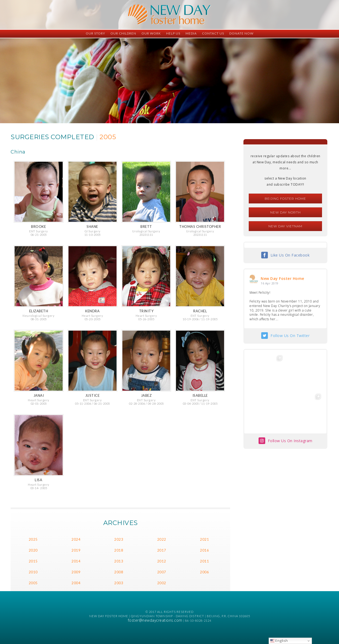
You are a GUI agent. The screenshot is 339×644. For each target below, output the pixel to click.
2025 (33, 539)
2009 (76, 572)
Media (191, 33)
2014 (76, 561)
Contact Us (213, 33)
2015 (33, 561)
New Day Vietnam (285, 226)
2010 (33, 572)
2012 (162, 561)
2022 (162, 539)
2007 (162, 572)
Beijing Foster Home (285, 199)
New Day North (286, 212)
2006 (204, 572)
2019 (76, 550)
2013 (119, 561)
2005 (33, 583)
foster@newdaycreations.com (155, 620)
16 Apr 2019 (270, 283)
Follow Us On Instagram (290, 441)
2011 (204, 561)
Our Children (123, 33)
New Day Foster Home (282, 278)
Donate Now (241, 33)
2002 (162, 583)
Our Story (95, 33)
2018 (119, 550)
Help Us (173, 33)
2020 (33, 550)
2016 (204, 550)
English (279, 641)
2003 (119, 583)
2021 (204, 539)
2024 (76, 539)
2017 (162, 550)
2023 (119, 539)
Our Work (151, 33)
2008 (119, 572)
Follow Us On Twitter (290, 336)
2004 (76, 583)
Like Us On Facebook (290, 255)
